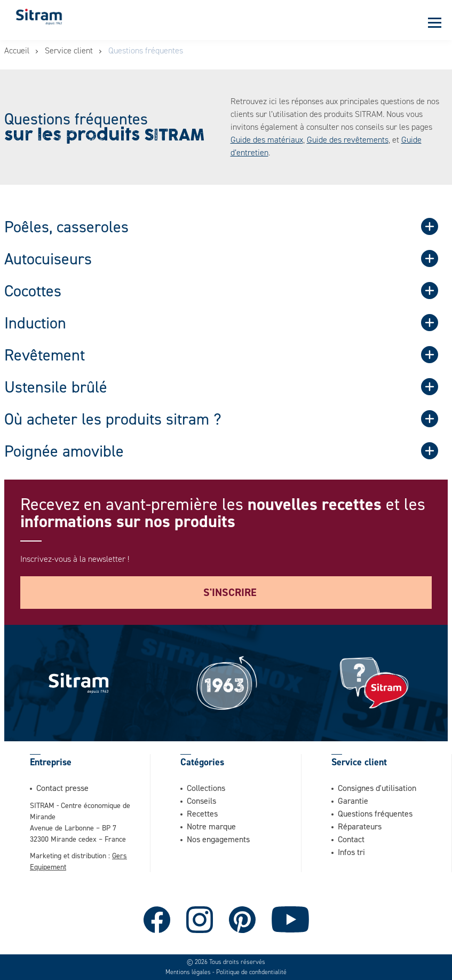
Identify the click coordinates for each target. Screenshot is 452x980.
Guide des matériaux (267, 140)
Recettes (202, 813)
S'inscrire (230, 592)
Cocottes (33, 291)
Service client (69, 50)
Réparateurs (360, 826)
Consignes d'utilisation (377, 788)
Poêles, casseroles (66, 226)
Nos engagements (218, 839)
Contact (351, 839)
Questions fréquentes (375, 813)
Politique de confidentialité (251, 972)
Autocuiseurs (48, 258)
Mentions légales (188, 972)
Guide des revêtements (348, 140)
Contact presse (62, 788)
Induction (35, 323)
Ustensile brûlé (56, 387)
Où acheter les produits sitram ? (113, 419)
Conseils (201, 801)
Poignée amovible (64, 451)
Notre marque (211, 826)
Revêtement (45, 355)
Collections (206, 788)
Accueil (17, 50)
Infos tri (351, 852)
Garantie (353, 801)
